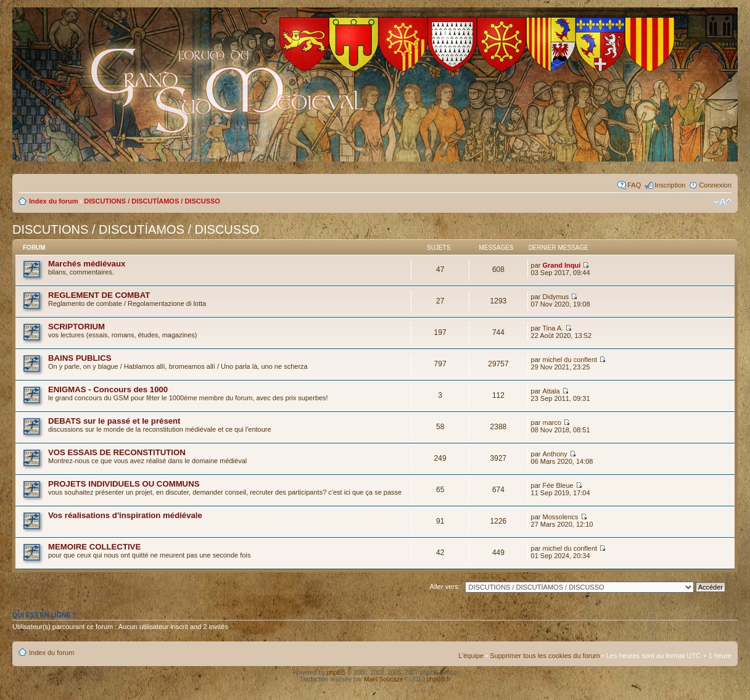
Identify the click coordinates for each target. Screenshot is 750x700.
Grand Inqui (562, 265)
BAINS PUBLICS (80, 358)
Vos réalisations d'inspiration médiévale (125, 515)
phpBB (336, 673)
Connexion (715, 185)
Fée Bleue (558, 485)
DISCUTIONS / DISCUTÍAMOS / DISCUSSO (152, 201)
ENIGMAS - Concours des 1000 (108, 389)
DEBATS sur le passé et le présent (114, 421)
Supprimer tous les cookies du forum (545, 656)
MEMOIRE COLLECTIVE (94, 547)
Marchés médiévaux (87, 264)
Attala (551, 391)
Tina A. (553, 328)
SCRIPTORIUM (76, 327)
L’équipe (471, 656)
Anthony (555, 454)
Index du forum (53, 201)
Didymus (556, 297)
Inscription (670, 185)
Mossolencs (561, 517)
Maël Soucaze (383, 679)
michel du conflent (570, 360)
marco (552, 422)
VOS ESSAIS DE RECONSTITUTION (117, 452)
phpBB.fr (439, 679)
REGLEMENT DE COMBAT (99, 295)
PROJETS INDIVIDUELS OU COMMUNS (124, 484)
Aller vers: (445, 587)
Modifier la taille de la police (723, 202)
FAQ (634, 185)
